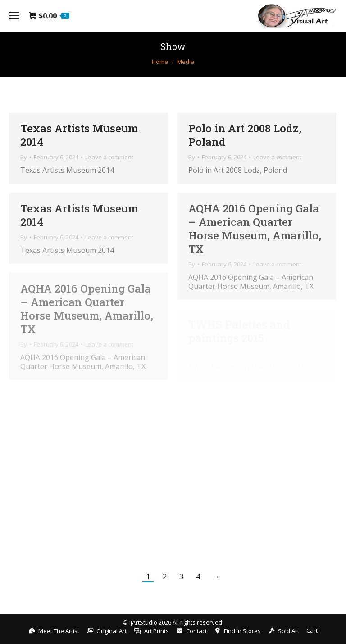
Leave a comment (109, 157)
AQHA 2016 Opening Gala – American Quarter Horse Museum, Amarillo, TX (255, 229)
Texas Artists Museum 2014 (79, 135)
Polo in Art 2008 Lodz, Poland (245, 135)
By (24, 157)
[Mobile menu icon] (14, 16)
